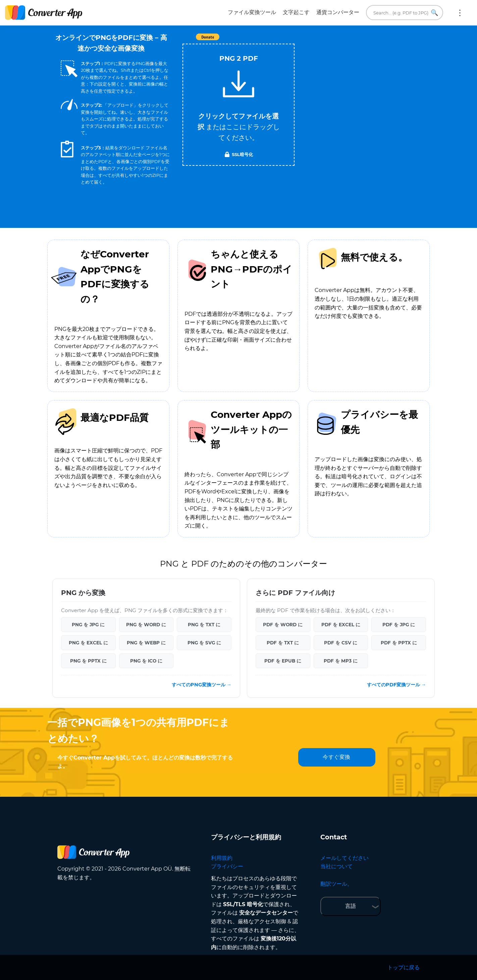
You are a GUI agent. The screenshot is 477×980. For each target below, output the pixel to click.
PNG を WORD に (146, 625)
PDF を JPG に (399, 625)
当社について (336, 866)
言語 (351, 906)
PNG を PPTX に (88, 661)
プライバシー (227, 866)
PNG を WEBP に (146, 643)
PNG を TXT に (204, 625)
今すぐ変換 (337, 757)
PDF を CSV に (341, 643)
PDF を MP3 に (341, 661)
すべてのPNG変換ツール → (202, 685)
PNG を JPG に (88, 625)
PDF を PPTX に (399, 643)
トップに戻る (404, 967)
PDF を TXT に (283, 643)
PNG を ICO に (146, 661)
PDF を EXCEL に (341, 625)
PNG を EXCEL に (88, 643)
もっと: (460, 13)
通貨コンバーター (338, 12)
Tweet (277, 40)
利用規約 (222, 858)
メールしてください (344, 858)
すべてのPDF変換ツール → (396, 685)
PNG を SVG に (204, 643)
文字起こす (296, 12)
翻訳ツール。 (336, 884)
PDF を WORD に (283, 625)
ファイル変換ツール (252, 12)
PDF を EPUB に (283, 661)
